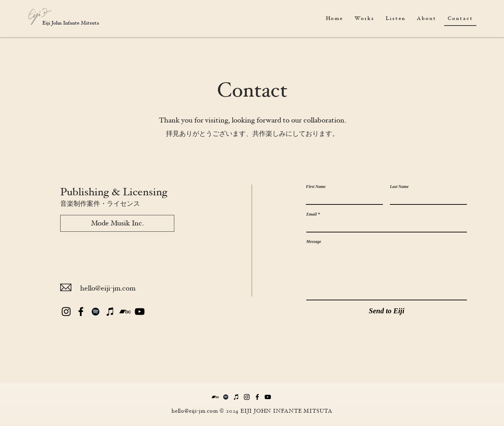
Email (311, 214)
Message (314, 242)
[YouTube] (140, 312)
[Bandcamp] (125, 312)
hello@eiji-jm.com (108, 288)
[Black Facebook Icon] (81, 312)
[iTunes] (110, 312)
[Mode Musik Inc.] (117, 223)
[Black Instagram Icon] (66, 312)
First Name (316, 187)
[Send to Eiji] (387, 311)
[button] (396, 19)
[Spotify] (96, 312)
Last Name (399, 187)
